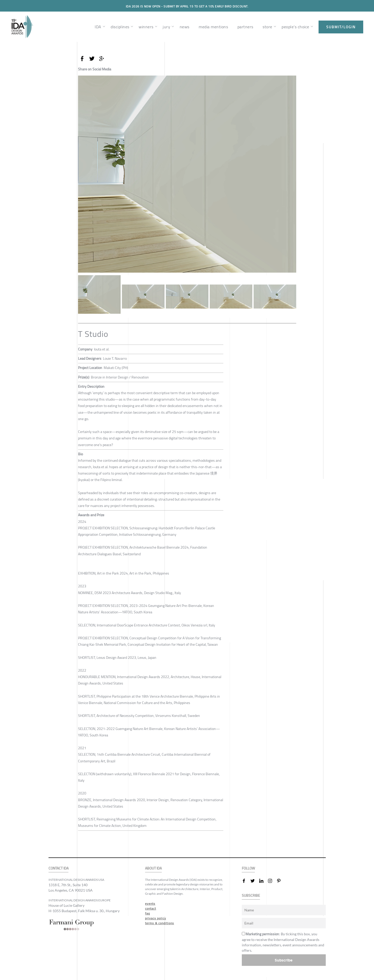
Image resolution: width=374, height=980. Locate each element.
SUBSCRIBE (251, 896)
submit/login (341, 27)
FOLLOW (248, 868)
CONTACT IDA (59, 868)
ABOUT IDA (153, 868)
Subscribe (284, 960)
